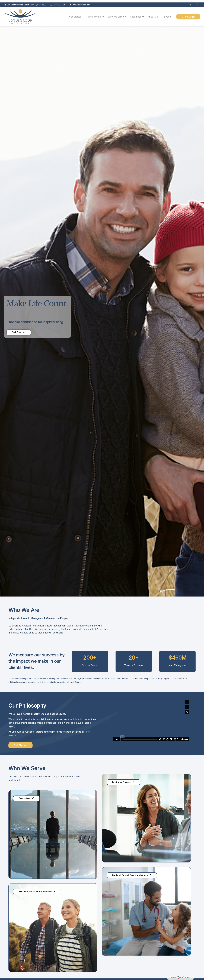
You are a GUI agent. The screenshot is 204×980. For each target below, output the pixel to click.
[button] (75, 14)
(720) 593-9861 (58, 2)
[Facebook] (197, 2)
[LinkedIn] (190, 2)
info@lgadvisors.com (80, 2)
